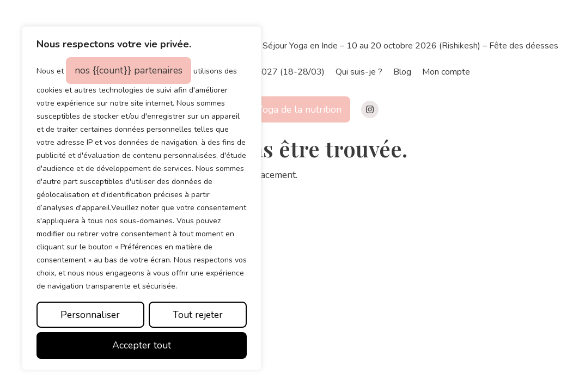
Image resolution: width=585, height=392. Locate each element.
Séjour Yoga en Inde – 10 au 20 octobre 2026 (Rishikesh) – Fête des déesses (410, 46)
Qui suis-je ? (359, 72)
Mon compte (446, 72)
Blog (402, 72)
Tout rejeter (198, 315)
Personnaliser (90, 315)
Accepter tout (142, 345)
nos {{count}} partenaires (129, 70)
